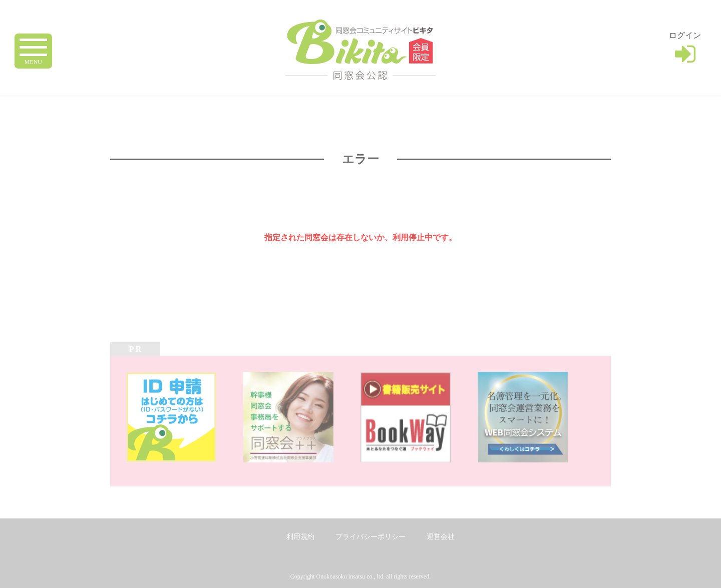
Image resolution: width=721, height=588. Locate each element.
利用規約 (300, 537)
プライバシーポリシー (371, 537)
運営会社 (441, 537)
